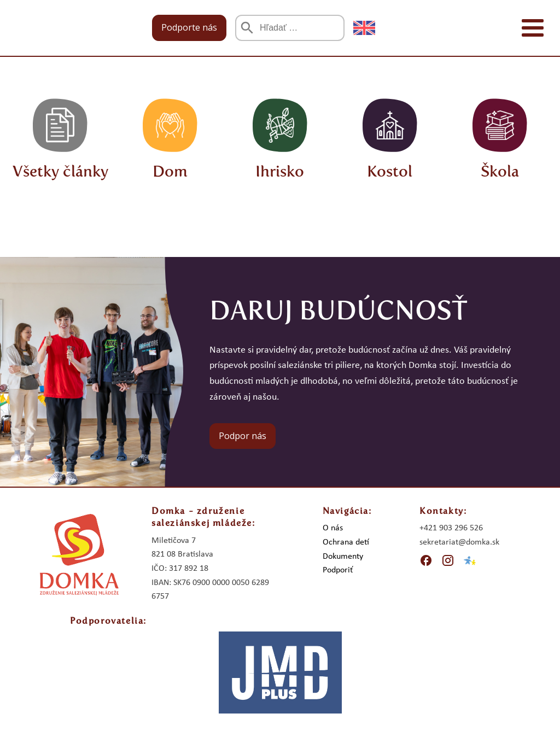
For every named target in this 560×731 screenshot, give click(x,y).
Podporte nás (189, 27)
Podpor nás (243, 436)
